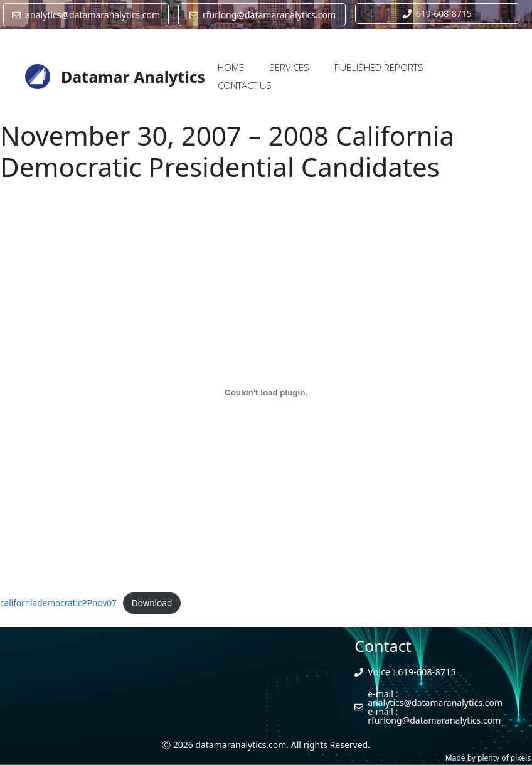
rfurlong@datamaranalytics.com (434, 720)
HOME (231, 67)
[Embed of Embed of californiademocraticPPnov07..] (266, 392)
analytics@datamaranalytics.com (435, 703)
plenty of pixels (504, 758)
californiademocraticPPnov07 (58, 603)
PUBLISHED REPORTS (379, 67)
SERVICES (289, 67)
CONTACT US (245, 85)
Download (152, 603)
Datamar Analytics (133, 77)
